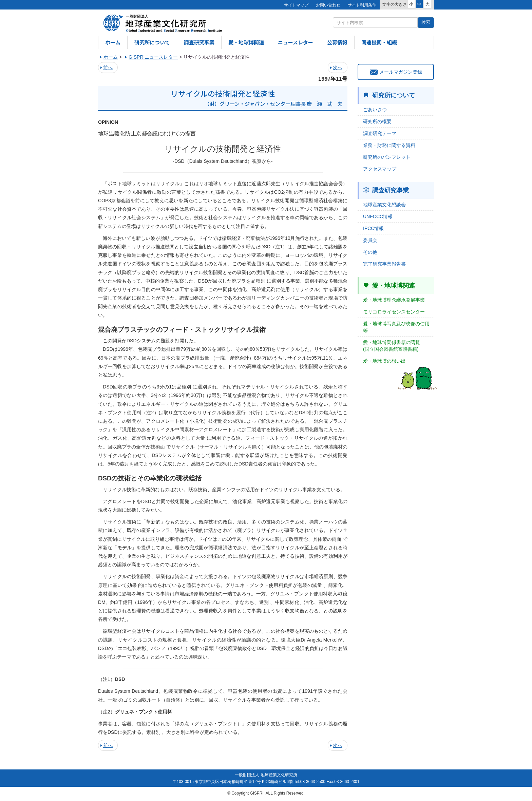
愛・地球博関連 (246, 42)
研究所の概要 (377, 121)
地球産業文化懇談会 (384, 205)
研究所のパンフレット (387, 157)
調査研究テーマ (380, 133)
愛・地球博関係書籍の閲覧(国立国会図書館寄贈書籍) (392, 346)
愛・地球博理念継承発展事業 (394, 300)
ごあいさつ (375, 110)
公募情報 (337, 42)
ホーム (113, 42)
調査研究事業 (199, 42)
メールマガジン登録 (396, 72)
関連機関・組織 (379, 42)
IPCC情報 (373, 228)
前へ (108, 68)
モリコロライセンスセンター (394, 312)
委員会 (370, 240)
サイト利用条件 (362, 5)
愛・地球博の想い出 (384, 361)
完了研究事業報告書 (384, 264)
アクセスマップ (380, 169)
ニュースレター (296, 42)
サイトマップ (296, 5)
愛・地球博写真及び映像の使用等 (396, 327)
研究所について (152, 42)
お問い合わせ (328, 5)
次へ (338, 68)
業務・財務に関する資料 (389, 145)
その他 (370, 252)
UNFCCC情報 (378, 216)
